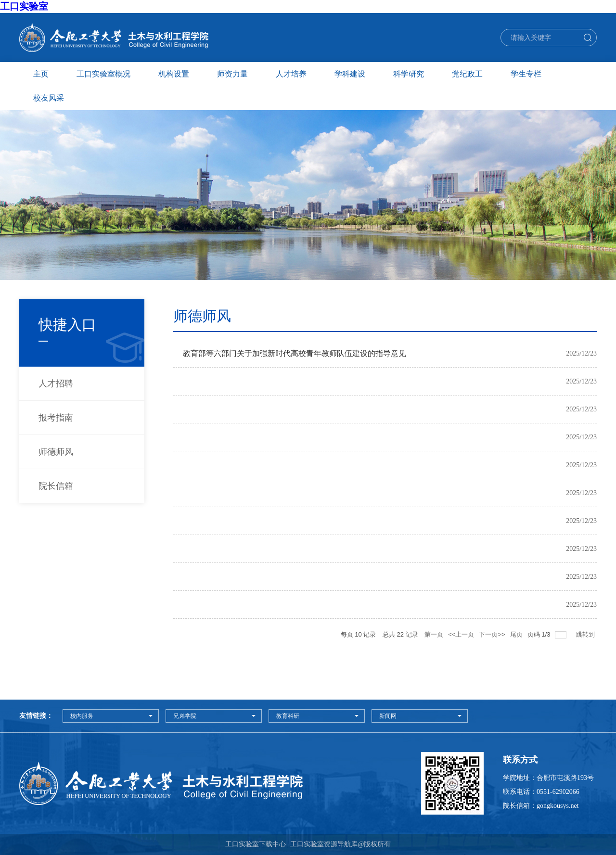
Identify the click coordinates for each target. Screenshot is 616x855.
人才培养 (291, 74)
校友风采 (49, 98)
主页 (41, 74)
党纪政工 (467, 74)
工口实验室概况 (103, 74)
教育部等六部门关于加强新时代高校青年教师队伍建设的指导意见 (295, 353)
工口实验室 (24, 6)
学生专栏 (526, 74)
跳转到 (586, 634)
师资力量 (232, 74)
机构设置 (174, 74)
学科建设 (350, 74)
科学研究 (409, 74)
